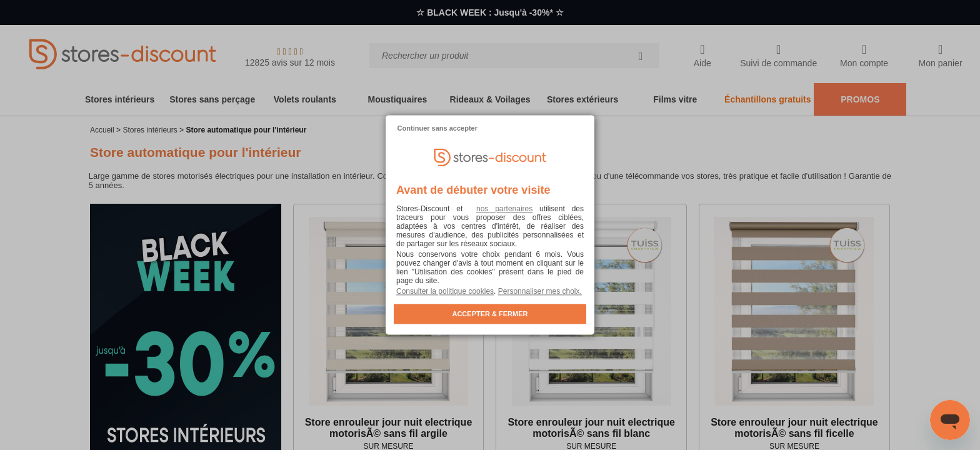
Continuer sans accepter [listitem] (437, 128)
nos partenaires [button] (504, 209)
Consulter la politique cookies (445, 292)
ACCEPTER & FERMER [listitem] (490, 314)
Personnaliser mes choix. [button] (540, 292)
